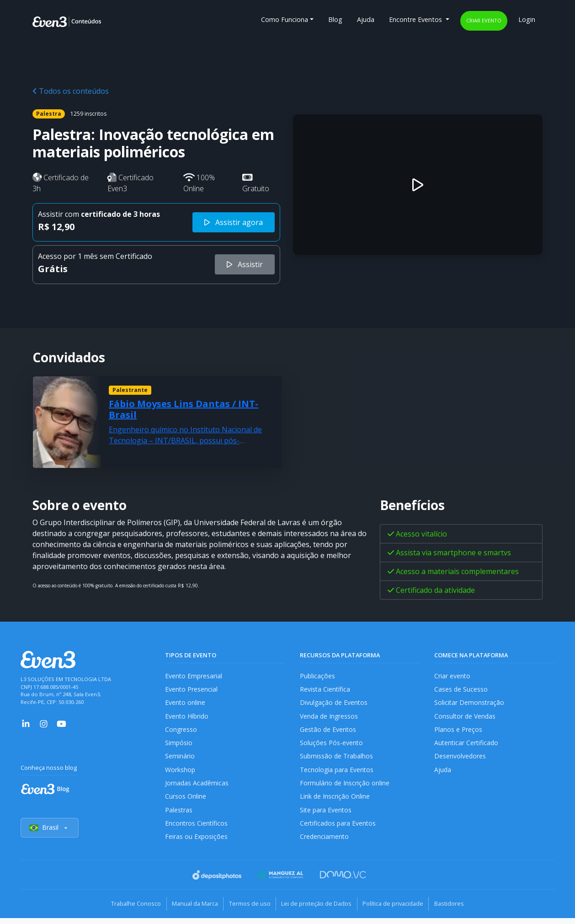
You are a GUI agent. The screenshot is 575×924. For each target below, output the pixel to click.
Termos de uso (248, 910)
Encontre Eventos (416, 19)
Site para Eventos (326, 815)
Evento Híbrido (188, 718)
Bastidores (460, 910)
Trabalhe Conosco (125, 910)
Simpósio (179, 746)
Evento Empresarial (194, 676)
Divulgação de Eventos (334, 704)
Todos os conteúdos (71, 91)
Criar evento (484, 20)
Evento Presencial (192, 690)
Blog (335, 19)
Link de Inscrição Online (335, 802)
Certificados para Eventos (339, 830)
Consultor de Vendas (466, 718)
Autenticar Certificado (467, 746)
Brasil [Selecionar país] (50, 835)
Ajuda (366, 19)
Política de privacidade (399, 910)
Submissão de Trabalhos (337, 760)
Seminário (180, 760)
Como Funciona (285, 19)
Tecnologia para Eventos (338, 774)
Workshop (180, 774)
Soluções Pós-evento (332, 746)
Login (527, 19)
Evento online (185, 704)
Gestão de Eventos (329, 732)
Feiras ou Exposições (197, 844)
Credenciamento (325, 844)
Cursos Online (186, 802)
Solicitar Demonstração (470, 704)
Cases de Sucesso (461, 690)
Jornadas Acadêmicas (197, 787)
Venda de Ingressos (330, 718)
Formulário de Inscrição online (345, 787)
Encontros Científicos (197, 830)
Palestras (179, 815)
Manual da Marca (189, 910)
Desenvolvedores (460, 760)
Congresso (181, 732)
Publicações (318, 676)
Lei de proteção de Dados (319, 910)
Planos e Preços (458, 732)
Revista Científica (325, 690)
